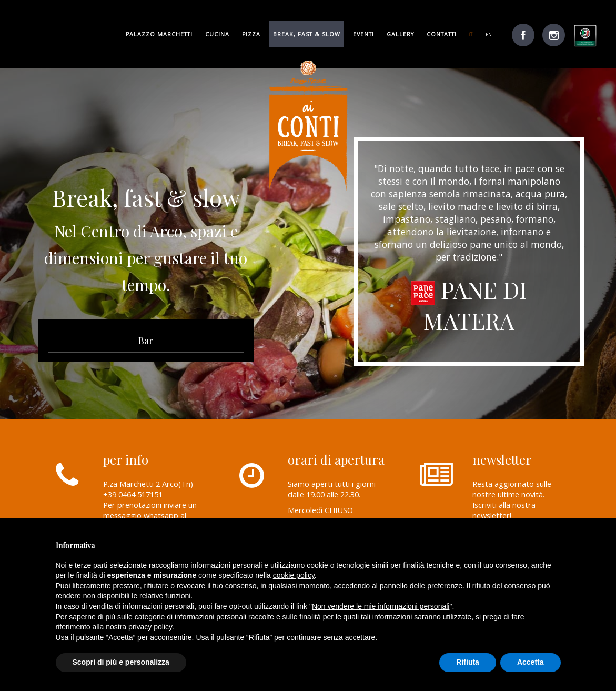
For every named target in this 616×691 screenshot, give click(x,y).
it (470, 34)
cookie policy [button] (294, 575)
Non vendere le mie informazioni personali (381, 606)
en (489, 34)
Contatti (442, 34)
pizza (251, 34)
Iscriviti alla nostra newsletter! (504, 510)
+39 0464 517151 (133, 494)
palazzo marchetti (159, 34)
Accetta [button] (531, 662)
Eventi (363, 34)
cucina (217, 34)
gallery (400, 34)
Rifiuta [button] (468, 662)
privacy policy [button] (150, 627)
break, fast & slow (307, 34)
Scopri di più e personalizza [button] (121, 662)
